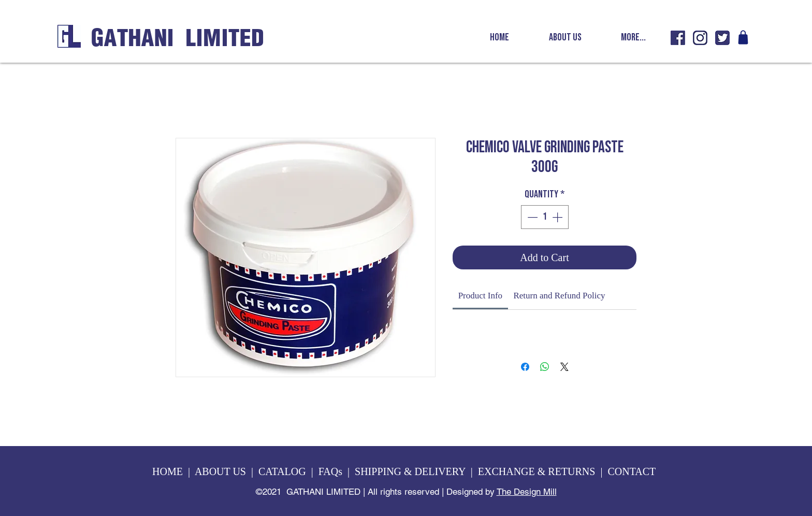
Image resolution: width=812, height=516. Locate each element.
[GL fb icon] (678, 38)
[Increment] (558, 217)
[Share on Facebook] (525, 367)
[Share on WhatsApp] (545, 367)
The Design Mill (527, 492)
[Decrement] (531, 217)
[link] (480, 296)
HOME (168, 471)
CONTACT (633, 471)
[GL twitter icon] (722, 38)
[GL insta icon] (700, 38)
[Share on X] (564, 367)
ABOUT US (220, 471)
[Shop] (743, 37)
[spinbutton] (545, 217)
